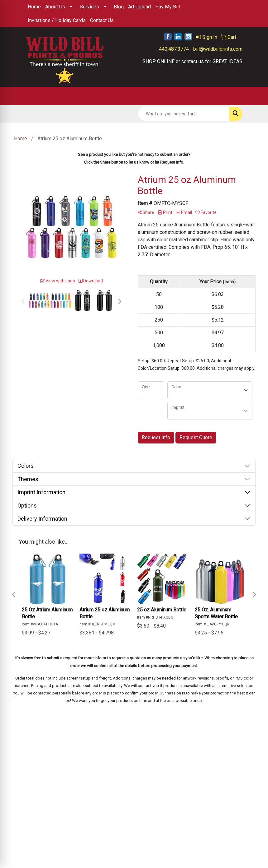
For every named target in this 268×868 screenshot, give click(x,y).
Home (34, 7)
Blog (119, 7)
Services (89, 7)
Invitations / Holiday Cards (57, 20)
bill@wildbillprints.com (218, 49)
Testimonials (77, 774)
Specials (110, 765)
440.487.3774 (174, 49)
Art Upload (139, 7)
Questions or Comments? (53, 787)
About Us (55, 7)
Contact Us (102, 20)
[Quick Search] (184, 114)
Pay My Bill (167, 7)
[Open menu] (256, 96)
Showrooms (113, 774)
